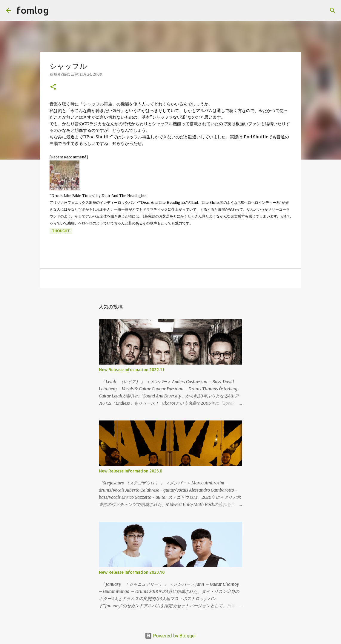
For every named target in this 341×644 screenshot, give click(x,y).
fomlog (33, 10)
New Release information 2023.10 (132, 572)
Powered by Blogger (170, 636)
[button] (53, 87)
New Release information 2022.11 (132, 370)
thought (61, 231)
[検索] (57, 10)
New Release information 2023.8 (130, 471)
